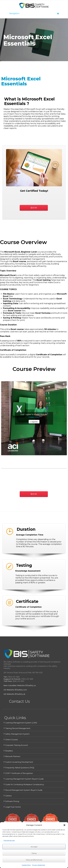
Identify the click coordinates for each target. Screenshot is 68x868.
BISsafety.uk (20, 694)
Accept (34, 847)
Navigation (34, 13)
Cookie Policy (26, 865)
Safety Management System (17, 734)
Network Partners (13, 756)
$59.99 (34, 208)
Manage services (9, 840)
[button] (64, 825)
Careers (8, 796)
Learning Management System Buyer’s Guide (24, 779)
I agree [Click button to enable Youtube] (34, 422)
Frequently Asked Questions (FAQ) (20, 768)
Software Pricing (12, 801)
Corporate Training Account (17, 745)
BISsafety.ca (30, 685)
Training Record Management (18, 728)
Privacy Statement (39, 865)
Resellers (9, 751)
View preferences (34, 860)
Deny (34, 853)
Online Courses (12, 740)
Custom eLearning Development (19, 762)
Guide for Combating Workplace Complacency (25, 785)
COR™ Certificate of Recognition (19, 773)
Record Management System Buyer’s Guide (24, 790)
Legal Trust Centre (13, 807)
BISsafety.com (21, 690)
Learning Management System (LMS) (21, 723)
